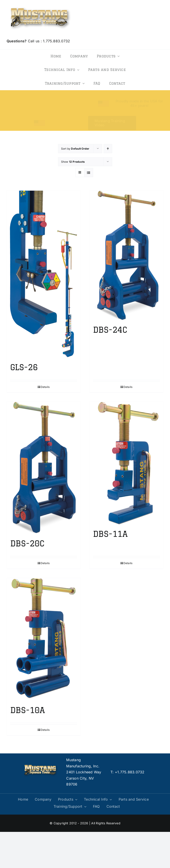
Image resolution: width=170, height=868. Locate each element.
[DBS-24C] (126, 255)
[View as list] (89, 173)
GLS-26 (24, 367)
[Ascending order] (108, 149)
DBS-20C (27, 543)
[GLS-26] (44, 274)
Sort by (75, 149)
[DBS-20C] (44, 468)
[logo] (40, 6)
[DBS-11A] (126, 463)
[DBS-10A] (44, 639)
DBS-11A (110, 534)
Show (73, 162)
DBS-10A (27, 710)
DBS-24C (110, 330)
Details (45, 387)
